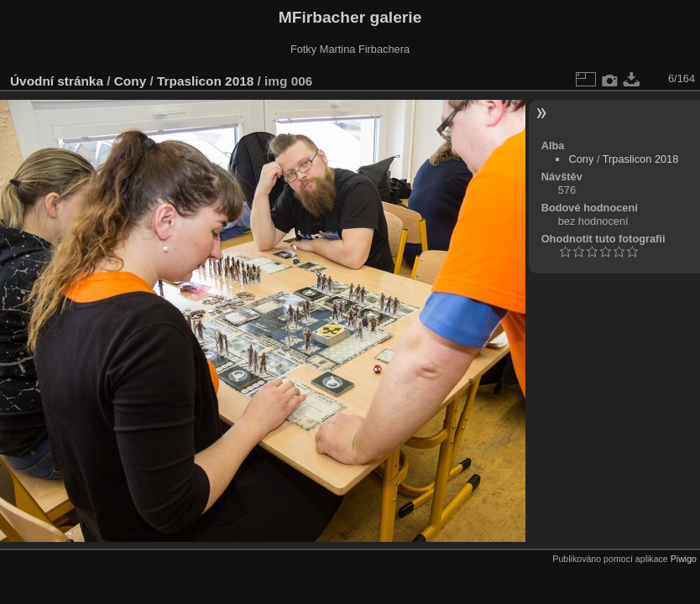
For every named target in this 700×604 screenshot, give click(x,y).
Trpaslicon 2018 (205, 81)
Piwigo (684, 559)
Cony (130, 81)
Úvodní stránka (57, 81)
